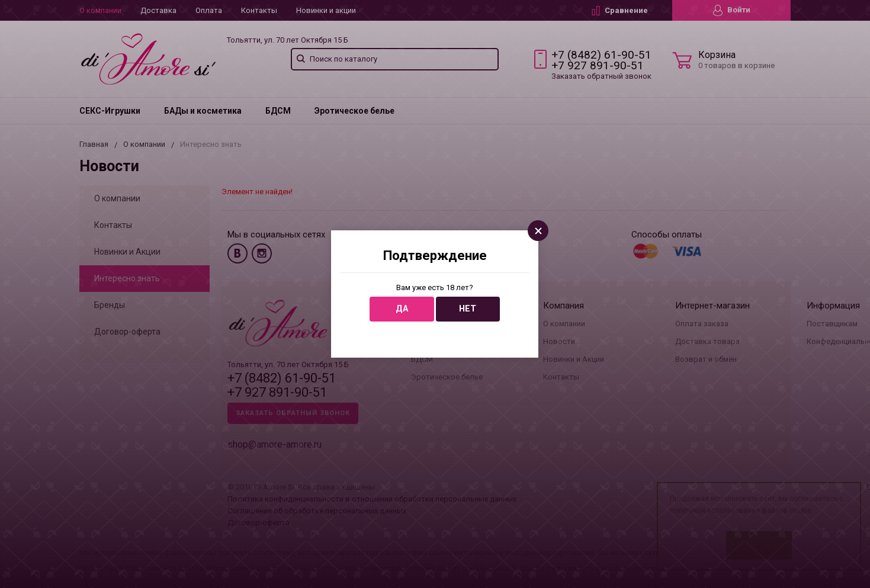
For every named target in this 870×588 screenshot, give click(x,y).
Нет (468, 309)
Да (402, 309)
